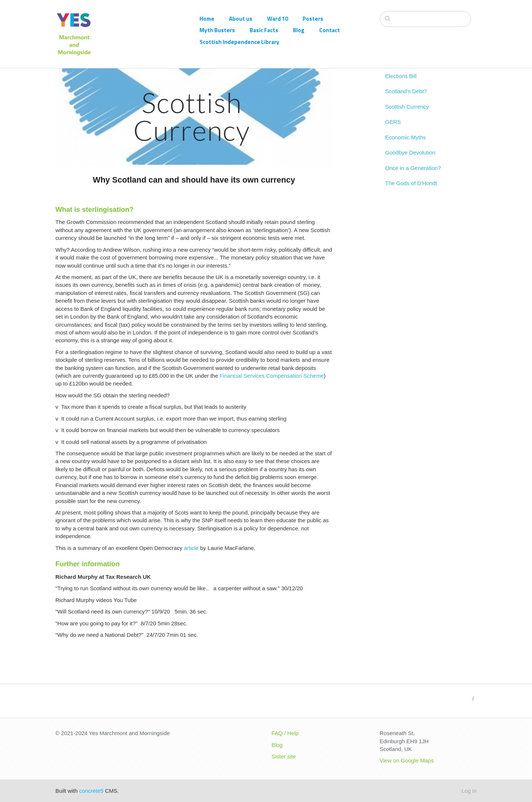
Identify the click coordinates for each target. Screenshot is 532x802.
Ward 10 (277, 19)
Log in (469, 791)
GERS (393, 157)
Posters (313, 19)
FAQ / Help (285, 733)
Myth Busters (217, 30)
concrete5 (91, 791)
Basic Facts (264, 30)
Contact (330, 30)
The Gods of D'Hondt (411, 218)
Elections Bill (401, 110)
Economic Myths (406, 172)
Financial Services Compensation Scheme (272, 376)
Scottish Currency (407, 141)
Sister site (284, 756)
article (191, 548)
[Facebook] (473, 699)
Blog (299, 30)
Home (207, 19)
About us (241, 19)
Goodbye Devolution (410, 187)
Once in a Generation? (413, 202)
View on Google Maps (407, 760)
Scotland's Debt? (406, 126)
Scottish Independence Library (239, 42)
